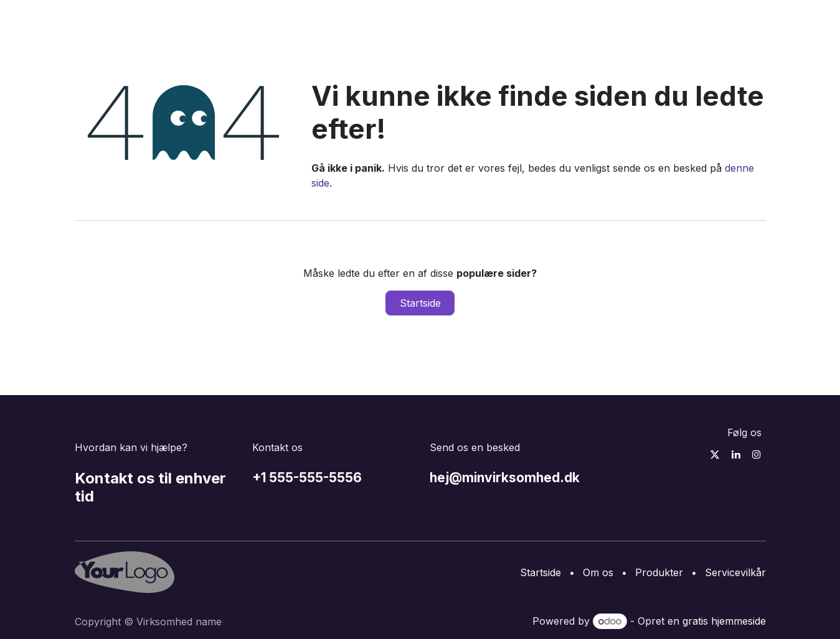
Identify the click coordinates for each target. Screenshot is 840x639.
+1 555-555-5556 (307, 478)
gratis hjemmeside (724, 621)
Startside (420, 303)
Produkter (659, 572)
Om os (598, 572)
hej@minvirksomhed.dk (505, 478)
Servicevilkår (735, 572)
